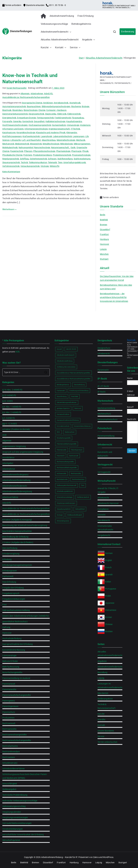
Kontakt (61, 48)
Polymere (28, 155)
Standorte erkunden (34, 5)
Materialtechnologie (66, 140)
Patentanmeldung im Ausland (16, 678)
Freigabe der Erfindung (13, 588)
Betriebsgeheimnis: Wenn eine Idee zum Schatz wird (116, 287)
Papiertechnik (17, 151)
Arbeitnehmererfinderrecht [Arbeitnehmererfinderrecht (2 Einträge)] (66, 355)
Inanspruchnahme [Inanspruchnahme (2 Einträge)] (63, 414)
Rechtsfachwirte (10, 746)
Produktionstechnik (62, 155)
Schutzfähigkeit (10, 784)
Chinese (109, 624)
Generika (17, 121)
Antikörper (48, 103)
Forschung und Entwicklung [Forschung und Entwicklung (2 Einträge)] (79, 391)
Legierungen (79, 136)
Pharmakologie (63, 151)
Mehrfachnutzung (11, 667)
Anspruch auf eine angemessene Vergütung (23, 452)
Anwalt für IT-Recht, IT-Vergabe (108, 490)
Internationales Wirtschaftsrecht (105, 528)
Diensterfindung (10, 548)
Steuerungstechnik (11, 162)
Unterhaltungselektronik (75, 162)
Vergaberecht (104, 535)
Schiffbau (24, 159)
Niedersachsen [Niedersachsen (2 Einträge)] (70, 432)
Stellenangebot (9, 789)
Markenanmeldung (106, 408)
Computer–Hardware (56, 110)
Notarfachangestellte (12, 672)
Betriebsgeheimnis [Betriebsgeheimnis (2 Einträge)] (63, 385)
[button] (70, 32)
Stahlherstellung (65, 159)
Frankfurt (104, 234)
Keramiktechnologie (26, 133)
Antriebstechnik (61, 103)
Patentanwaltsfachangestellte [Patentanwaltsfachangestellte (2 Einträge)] (67, 444)
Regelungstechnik (11, 159)
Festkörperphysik (63, 118)
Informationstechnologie (36, 129)
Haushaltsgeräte (74, 121)
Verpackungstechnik (30, 166)
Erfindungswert (10, 571)
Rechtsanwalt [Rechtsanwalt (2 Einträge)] (74, 456)
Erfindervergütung (11, 554)
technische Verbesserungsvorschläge (20, 801)
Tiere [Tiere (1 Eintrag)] (83, 485)
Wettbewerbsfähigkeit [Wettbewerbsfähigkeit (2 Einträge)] (75, 515)
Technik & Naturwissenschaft (107, 706)
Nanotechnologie (42, 147)
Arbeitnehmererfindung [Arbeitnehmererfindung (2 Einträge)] (65, 361)
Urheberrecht (104, 354)
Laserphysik (46, 136)
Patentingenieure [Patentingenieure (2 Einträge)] (77, 450)
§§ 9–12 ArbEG (10, 424)
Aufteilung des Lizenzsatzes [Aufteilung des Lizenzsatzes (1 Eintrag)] (66, 367)
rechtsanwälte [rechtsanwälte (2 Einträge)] (61, 473)
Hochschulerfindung (12, 638)
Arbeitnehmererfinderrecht (56, 32)
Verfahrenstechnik (11, 166)
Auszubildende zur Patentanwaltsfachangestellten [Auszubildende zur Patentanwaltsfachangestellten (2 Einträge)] (74, 373)
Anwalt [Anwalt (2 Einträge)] (59, 349)
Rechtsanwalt (9, 723)
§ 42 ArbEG (8, 401)
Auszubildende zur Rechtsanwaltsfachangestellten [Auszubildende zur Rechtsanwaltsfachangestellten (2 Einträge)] (74, 379)
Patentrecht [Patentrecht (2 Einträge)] (61, 456)
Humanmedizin (59, 125)
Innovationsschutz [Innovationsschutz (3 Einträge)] (63, 426)
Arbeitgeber (8, 463)
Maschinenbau (49, 140)
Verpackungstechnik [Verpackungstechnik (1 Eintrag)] (64, 509)
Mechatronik (8, 144)
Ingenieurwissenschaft (59, 129)
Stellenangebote (105, 699)
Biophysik (7, 110)
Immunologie (73, 125)
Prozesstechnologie (81, 155)
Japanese (110, 603)
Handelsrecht (104, 520)
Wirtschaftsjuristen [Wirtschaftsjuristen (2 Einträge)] (63, 521)
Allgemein (25, 94)
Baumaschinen (34, 106)
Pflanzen (28, 151)
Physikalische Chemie (12, 155)
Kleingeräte (72, 133)
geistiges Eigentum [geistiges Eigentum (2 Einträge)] (63, 408)
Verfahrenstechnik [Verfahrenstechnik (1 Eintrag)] (83, 497)
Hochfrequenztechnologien (15, 125)
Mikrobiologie (66, 144)
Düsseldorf (105, 230)
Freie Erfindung (86, 16)
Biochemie (76, 106)
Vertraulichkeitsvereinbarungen (17, 823)
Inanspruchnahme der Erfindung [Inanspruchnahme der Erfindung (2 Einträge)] (68, 420)
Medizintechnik (22, 144)
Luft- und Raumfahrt (31, 140)
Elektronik (62, 114)
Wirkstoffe (55, 166)
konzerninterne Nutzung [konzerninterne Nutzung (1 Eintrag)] (82, 426)
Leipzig (103, 249)
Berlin (103, 215)
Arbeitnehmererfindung (62, 16)
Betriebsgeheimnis (81, 24)
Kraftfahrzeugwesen (12, 136)
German (109, 553)
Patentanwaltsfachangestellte (17, 695)
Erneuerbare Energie (26, 118)
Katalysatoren (9, 133)
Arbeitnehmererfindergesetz (15, 475)
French (108, 567)
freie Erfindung (9, 582)
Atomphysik (75, 103)
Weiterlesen (9, 209)
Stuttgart (104, 259)
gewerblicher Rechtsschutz (15, 622)
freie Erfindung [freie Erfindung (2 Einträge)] (62, 396)
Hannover (104, 244)
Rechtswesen (9, 757)
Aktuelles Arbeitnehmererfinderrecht (60, 40)
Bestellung (103, 672)
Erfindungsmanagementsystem (17, 565)
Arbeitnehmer (37, 94)
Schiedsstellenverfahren (14, 769)
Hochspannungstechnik (40, 125)
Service (75, 48)
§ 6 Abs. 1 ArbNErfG (12, 407)
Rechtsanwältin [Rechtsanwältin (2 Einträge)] (76, 473)
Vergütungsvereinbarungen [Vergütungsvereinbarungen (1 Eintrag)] (66, 503)
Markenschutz (104, 414)
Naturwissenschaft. (60, 147)
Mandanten (103, 693)
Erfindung (7, 559)
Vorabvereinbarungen (13, 829)
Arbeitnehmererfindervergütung (17, 491)
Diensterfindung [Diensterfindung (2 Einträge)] (79, 385)
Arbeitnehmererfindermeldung (16, 480)
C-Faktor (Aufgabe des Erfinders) (18, 542)
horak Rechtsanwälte (17, 88)
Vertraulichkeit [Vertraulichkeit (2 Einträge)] (80, 509)
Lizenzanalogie (9, 656)
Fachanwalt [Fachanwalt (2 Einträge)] (61, 391)
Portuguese (111, 589)
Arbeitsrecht (103, 498)
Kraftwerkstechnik (31, 136)
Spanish (109, 575)
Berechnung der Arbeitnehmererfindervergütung (25, 525)
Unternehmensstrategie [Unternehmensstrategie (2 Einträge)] (65, 497)
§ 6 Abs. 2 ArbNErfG (12, 412)
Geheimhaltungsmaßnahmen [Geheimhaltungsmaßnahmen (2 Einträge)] (67, 402)
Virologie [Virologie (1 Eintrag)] (60, 515)
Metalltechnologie (51, 144)
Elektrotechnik (74, 114)
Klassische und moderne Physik (51, 133)
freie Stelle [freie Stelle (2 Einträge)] (75, 396)
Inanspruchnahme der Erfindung (17, 644)
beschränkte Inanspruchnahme (17, 531)
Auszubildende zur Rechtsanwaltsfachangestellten (26, 97)
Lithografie (15, 140)
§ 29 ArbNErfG (9, 395)
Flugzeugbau (78, 118)
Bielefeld (104, 220)
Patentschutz (9, 712)
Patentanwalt (9, 684)
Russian (109, 631)
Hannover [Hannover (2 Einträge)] (78, 408)
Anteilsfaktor (8, 458)
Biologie (85, 106)
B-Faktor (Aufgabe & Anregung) (17, 520)
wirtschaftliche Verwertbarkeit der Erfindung (23, 835)
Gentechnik (28, 121)
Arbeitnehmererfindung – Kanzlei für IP (59, 857)
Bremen (104, 225)
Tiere (60, 162)
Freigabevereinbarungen (14, 599)
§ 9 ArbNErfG (9, 418)
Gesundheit (39, 121)
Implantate (85, 125)
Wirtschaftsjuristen (11, 840)
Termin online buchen (107, 742)
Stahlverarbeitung (82, 159)
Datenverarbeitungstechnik (15, 114)
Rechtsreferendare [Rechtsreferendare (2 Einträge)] (78, 479)
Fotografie (7, 121)
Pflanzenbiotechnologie (44, 151)
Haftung (6, 627)
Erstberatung (128, 32)
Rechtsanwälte (9, 729)
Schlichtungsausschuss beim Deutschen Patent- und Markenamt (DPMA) (25, 776)
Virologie (45, 166)
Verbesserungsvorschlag (14, 806)
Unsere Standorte (106, 731)
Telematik (52, 162)
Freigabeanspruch (11, 593)
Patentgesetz (9, 701)
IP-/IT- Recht (103, 386)
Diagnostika (51, 114)
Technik (24, 162)
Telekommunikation (38, 162)
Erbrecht (102, 515)
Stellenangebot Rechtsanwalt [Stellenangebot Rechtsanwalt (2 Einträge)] (66, 485)
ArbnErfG (48, 94)
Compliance (103, 509)
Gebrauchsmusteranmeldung (16, 610)
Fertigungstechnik (45, 118)
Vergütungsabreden (12, 812)
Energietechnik (9, 118)
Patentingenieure (10, 706)
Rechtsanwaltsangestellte (15, 735)
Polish (108, 596)
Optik (73, 147)
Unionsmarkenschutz (108, 419)
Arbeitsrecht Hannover (108, 503)
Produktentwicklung (43, 155)
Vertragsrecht (104, 472)
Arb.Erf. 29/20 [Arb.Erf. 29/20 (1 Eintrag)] (71, 349)
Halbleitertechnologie (55, 121)
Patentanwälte (9, 689)
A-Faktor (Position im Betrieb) (16, 429)
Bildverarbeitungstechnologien (56, 106)
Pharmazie (76, 151)
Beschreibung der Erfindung (15, 537)
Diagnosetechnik (36, 114)
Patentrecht (103, 370)
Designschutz (104, 348)
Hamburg (104, 239)
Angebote (89, 40)
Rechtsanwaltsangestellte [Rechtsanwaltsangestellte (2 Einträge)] (65, 462)
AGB (17, 352)
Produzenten (8, 718)
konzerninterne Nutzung (14, 650)
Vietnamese (111, 610)
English (108, 560)
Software (52, 159)
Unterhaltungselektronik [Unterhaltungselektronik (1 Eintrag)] (65, 491)
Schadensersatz (10, 763)
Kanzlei (46, 48)
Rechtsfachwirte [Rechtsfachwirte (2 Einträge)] (62, 479)
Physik (85, 151)
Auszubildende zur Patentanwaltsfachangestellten (26, 508)
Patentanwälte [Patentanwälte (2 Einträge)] (62, 450)
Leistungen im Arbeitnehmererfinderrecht (110, 686)
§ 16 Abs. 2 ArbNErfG (12, 390)
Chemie (42, 110)
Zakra (96, 857)
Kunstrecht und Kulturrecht (105, 454)
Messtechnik (36, 144)
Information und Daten (13, 129)
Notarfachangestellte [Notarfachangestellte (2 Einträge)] (64, 438)
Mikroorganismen (82, 144)
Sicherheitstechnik (38, 159)
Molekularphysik (10, 147)
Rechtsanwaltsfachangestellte (17, 740)
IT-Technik (75, 129)
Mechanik (81, 140)
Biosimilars (18, 110)
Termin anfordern (12, 5)
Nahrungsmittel (26, 147)
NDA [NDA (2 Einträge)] (58, 432)
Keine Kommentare (11, 172)
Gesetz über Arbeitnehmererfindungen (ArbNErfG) (26, 616)
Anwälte (101, 719)
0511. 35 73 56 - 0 (56, 5)
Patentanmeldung (106, 436)
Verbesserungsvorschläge (54, 24)
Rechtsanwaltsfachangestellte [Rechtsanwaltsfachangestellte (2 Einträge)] (67, 468)
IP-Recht (102, 392)
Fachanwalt (8, 576)
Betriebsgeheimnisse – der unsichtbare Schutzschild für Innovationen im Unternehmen (114, 297)
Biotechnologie (31, 110)
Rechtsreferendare (11, 752)
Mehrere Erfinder (10, 661)
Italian (108, 582)
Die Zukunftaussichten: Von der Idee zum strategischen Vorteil (117, 278)
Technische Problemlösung (15, 795)
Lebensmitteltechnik (62, 136)
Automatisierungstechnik (14, 106)
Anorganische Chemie (32, 103)
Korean (108, 617)
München (104, 254)
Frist (5, 605)
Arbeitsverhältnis (10, 497)
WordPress (108, 857)
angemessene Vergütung (14, 446)
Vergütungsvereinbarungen (15, 818)
